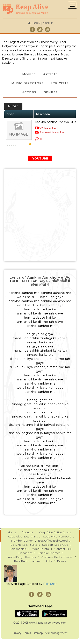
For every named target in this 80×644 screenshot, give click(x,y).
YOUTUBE (40, 158)
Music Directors (28, 83)
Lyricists (60, 83)
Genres (51, 92)
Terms (27, 633)
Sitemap (38, 633)
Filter (13, 106)
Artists (50, 74)
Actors (29, 92)
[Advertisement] (40, 215)
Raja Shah (50, 584)
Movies (29, 74)
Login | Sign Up (43, 23)
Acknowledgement (56, 633)
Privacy (17, 633)
